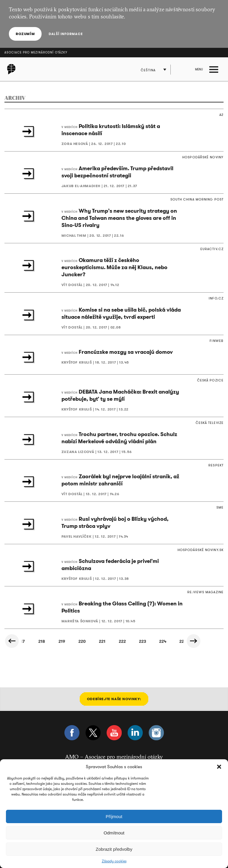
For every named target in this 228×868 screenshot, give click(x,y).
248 (173, 641)
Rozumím (25, 34)
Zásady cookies (114, 861)
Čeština (148, 70)
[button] (219, 767)
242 (52, 641)
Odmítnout (114, 833)
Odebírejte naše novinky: (114, 699)
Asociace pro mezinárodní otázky (36, 52)
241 (32, 641)
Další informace (66, 34)
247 (153, 641)
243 (73, 641)
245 (113, 641)
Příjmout (114, 816)
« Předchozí (12, 641)
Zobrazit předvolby (114, 849)
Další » (194, 641)
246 (133, 641)
